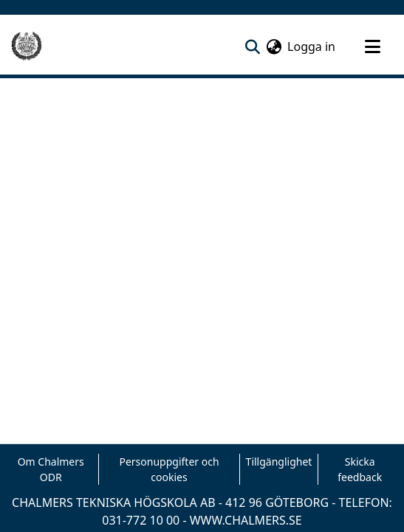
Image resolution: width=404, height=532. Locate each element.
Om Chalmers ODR (51, 469)
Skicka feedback (360, 469)
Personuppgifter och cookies (169, 469)
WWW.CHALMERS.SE (246, 520)
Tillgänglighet (279, 462)
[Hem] (27, 46)
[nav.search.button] (252, 46)
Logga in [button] (312, 46)
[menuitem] (274, 46)
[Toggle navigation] (372, 46)
